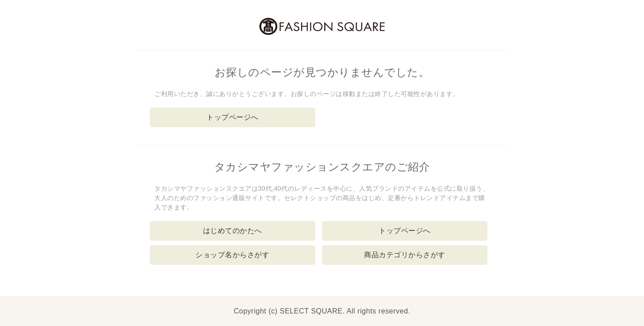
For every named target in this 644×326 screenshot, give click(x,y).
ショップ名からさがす (232, 255)
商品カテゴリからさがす (405, 255)
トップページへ (233, 117)
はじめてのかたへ (233, 231)
